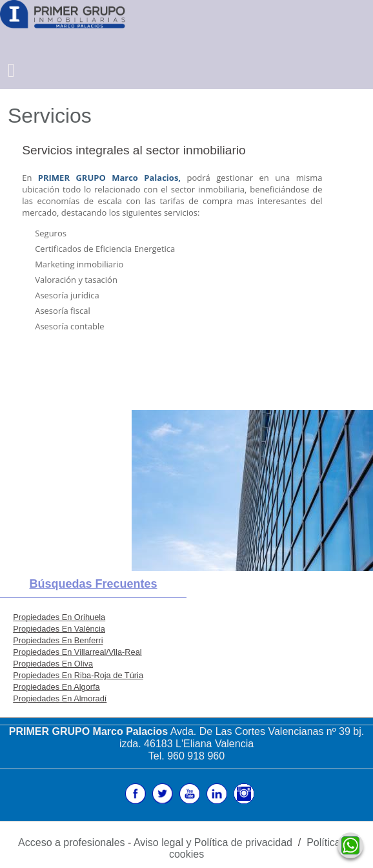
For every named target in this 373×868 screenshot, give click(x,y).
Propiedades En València (59, 629)
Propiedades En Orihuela (59, 617)
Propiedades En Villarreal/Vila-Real (77, 652)
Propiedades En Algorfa (56, 687)
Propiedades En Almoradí (60, 698)
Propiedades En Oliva (53, 664)
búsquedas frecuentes (93, 584)
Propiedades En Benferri (58, 640)
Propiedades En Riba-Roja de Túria (78, 675)
